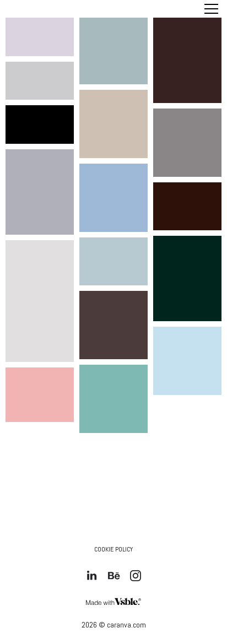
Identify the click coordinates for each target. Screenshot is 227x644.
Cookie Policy (113, 549)
